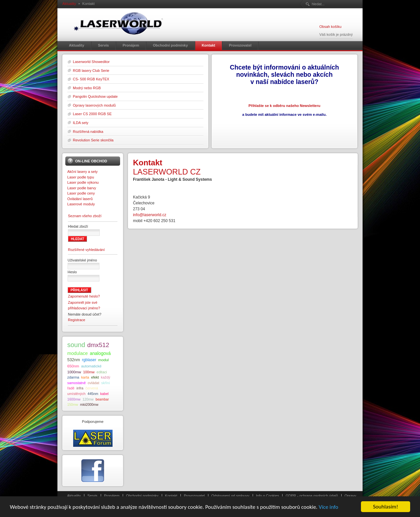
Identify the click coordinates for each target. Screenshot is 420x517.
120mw (88, 399)
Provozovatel (194, 496)
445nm (93, 394)
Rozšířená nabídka (88, 132)
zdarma (73, 377)
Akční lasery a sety (83, 172)
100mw (89, 372)
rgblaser (89, 360)
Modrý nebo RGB (87, 88)
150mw (73, 405)
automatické (91, 366)
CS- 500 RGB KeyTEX (91, 79)
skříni (106, 383)
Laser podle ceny (81, 193)
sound (76, 345)
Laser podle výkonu (83, 182)
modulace (78, 353)
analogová (100, 353)
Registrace (77, 320)
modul (103, 360)
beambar (102, 399)
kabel (104, 394)
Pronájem (112, 496)
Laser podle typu (81, 177)
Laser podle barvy (82, 188)
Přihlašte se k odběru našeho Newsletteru (284, 106)
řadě (71, 388)
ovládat (93, 383)
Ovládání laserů (80, 199)
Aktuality (69, 4)
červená (92, 388)
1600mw (74, 399)
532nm (74, 360)
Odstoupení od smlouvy (230, 496)
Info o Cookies (268, 496)
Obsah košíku (330, 27)
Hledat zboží (78, 226)
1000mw (74, 372)
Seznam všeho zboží (85, 216)
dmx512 (98, 345)
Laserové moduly (81, 204)
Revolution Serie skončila (93, 140)
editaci (102, 372)
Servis (92, 496)
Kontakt (171, 496)
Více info (328, 508)
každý (105, 377)
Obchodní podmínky (142, 496)
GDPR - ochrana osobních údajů (312, 496)
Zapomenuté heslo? (84, 296)
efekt (95, 377)
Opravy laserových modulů (94, 105)
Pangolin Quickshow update (95, 96)
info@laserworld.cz (150, 215)
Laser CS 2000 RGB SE (92, 114)
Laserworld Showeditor (91, 62)
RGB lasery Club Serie (91, 71)
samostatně (76, 383)
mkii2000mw (89, 405)
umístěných (76, 394)
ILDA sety (81, 123)
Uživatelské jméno (82, 260)
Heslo (72, 272)
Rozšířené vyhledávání (86, 250)
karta (85, 377)
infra (80, 388)
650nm (73, 366)
